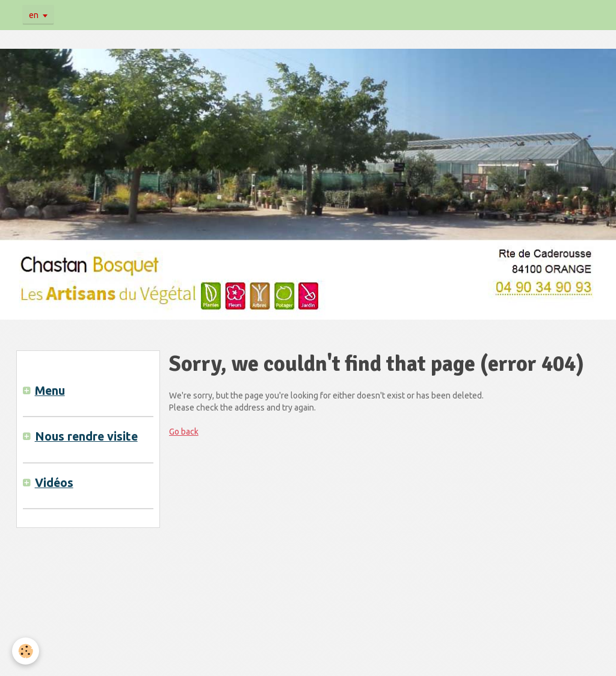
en (34, 15)
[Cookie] (26, 651)
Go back (184, 432)
